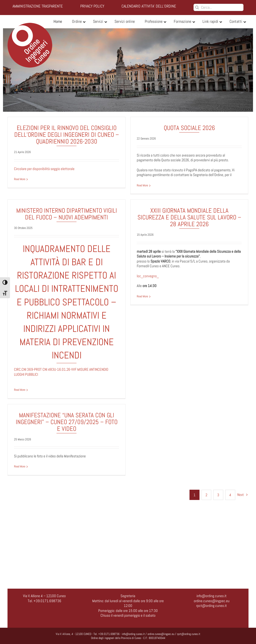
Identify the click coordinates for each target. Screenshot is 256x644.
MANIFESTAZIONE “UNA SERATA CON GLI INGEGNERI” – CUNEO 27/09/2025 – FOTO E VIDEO (70, 423)
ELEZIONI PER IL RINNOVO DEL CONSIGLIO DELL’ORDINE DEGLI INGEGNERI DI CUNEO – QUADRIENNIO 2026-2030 (67, 135)
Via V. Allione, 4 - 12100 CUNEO (73, 634)
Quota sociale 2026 (188, 128)
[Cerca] (197, 7)
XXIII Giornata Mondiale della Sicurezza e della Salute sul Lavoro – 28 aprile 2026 (185, 226)
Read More (20, 179)
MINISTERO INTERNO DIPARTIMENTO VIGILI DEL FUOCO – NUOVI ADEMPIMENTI (73, 211)
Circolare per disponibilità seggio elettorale (44, 169)
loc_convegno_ (143, 285)
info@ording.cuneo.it (211, 596)
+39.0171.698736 (109, 634)
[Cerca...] (218, 7)
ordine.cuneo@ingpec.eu (212, 601)
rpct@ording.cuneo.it (211, 606)
